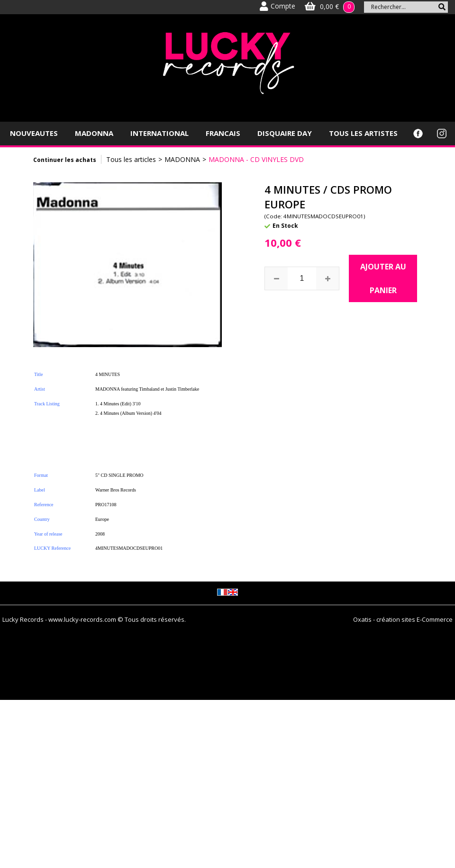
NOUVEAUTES (34, 133)
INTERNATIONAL (159, 133)
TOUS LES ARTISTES (363, 133)
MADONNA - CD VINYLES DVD (256, 159)
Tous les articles (131, 159)
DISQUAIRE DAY (285, 133)
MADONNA (94, 133)
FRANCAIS (223, 133)
